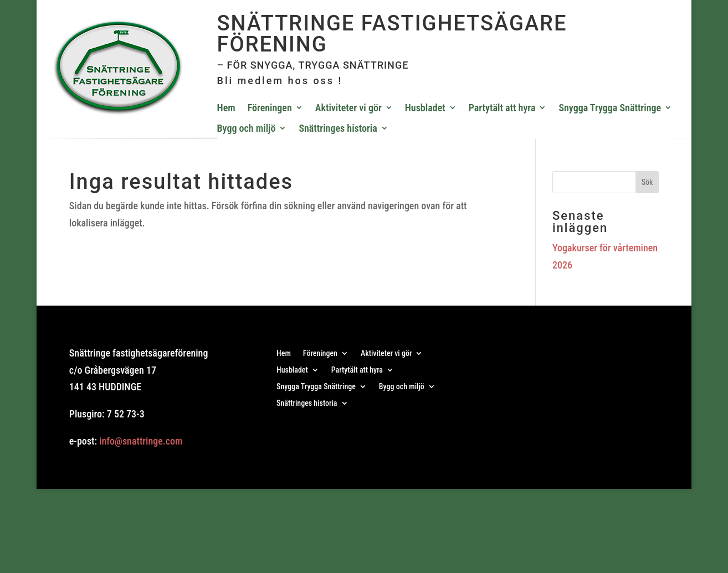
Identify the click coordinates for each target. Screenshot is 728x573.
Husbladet (425, 108)
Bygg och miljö (247, 128)
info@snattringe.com (141, 441)
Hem (226, 108)
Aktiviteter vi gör (348, 108)
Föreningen (270, 108)
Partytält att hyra (502, 108)
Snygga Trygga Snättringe (610, 108)
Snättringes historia (338, 128)
